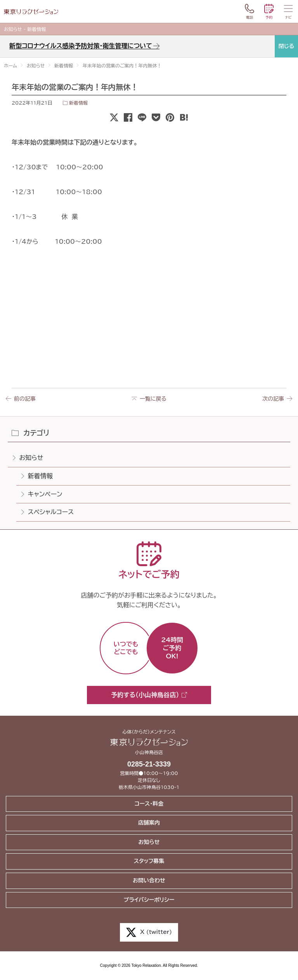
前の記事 (25, 399)
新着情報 (78, 103)
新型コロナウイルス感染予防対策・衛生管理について (81, 46)
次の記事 (273, 399)
